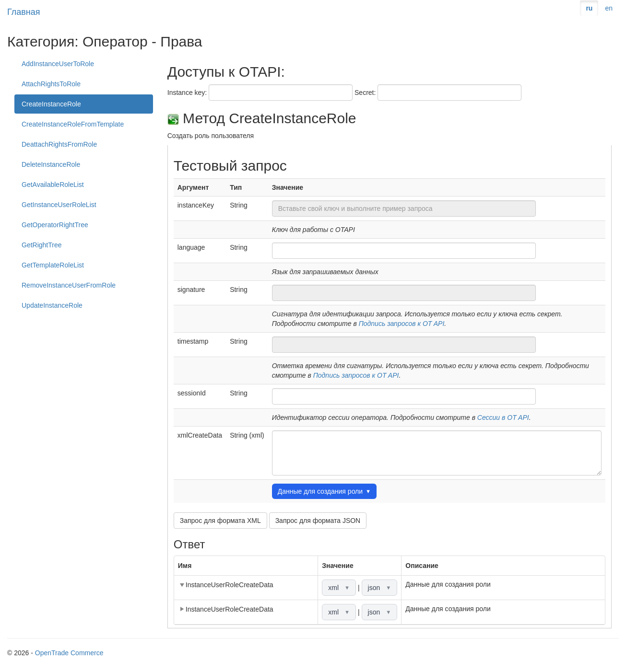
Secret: (365, 93)
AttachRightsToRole (51, 84)
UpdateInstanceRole (52, 305)
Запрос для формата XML (220, 521)
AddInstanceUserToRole (58, 64)
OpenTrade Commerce (69, 653)
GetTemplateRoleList (53, 265)
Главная (24, 12)
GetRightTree (42, 245)
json (380, 588)
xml (339, 588)
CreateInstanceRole (51, 104)
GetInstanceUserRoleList (59, 205)
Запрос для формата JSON (318, 521)
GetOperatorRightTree (55, 225)
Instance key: (187, 93)
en (609, 8)
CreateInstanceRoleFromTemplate (73, 124)
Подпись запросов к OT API (402, 324)
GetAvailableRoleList (53, 185)
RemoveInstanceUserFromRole (69, 285)
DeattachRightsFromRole (59, 144)
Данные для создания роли (324, 491)
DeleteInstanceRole (51, 164)
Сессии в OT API (503, 417)
